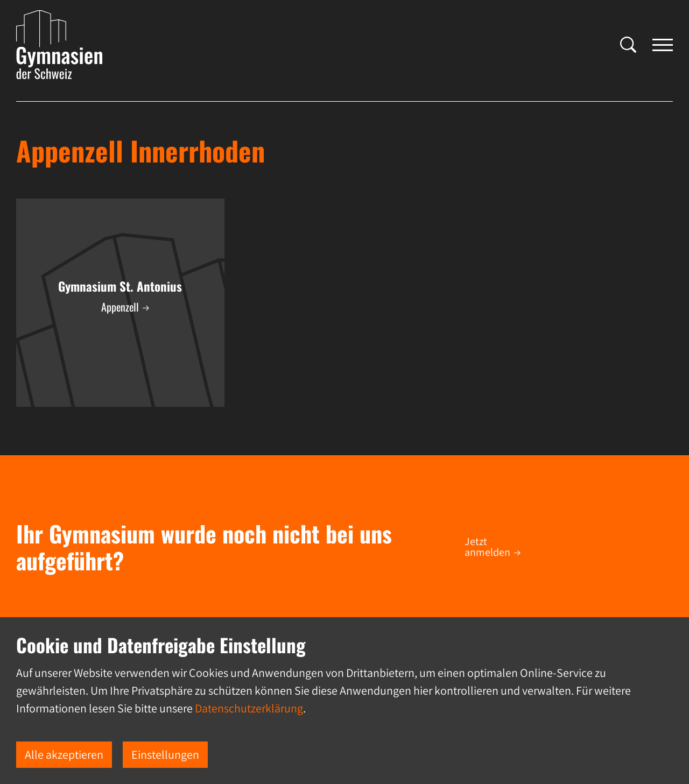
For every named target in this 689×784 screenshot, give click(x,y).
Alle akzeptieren (64, 754)
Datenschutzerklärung (249, 708)
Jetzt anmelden (487, 547)
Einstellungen (165, 754)
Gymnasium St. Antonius (120, 286)
